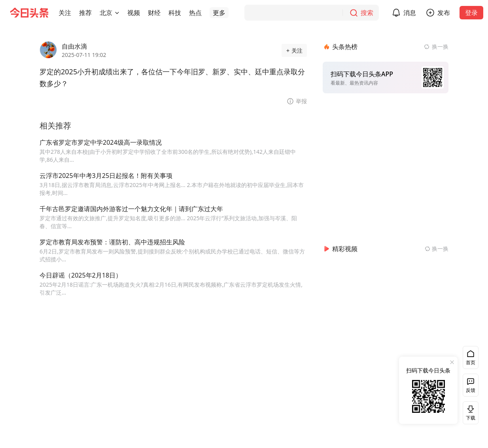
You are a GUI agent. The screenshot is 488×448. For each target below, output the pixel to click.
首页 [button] (471, 362)
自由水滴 (74, 46)
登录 (471, 13)
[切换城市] (117, 13)
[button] (65, 13)
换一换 (440, 46)
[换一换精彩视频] (437, 249)
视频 (134, 13)
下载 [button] (469, 413)
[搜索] (312, 13)
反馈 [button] (471, 390)
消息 (410, 13)
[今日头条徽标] (29, 13)
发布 (444, 13)
